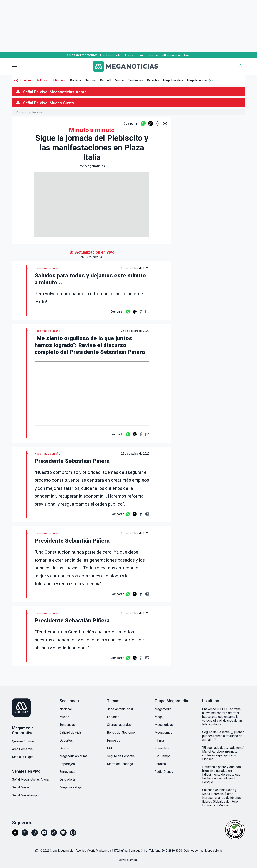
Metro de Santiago (120, 764)
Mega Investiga (173, 80)
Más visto (60, 80)
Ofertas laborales (119, 725)
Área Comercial (23, 749)
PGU (110, 748)
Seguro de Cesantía (121, 756)
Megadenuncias (197, 80)
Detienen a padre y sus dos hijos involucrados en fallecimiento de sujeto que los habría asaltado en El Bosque (221, 775)
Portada (75, 80)
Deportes (153, 80)
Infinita (159, 740)
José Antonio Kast (120, 709)
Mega (159, 717)
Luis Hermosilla (110, 55)
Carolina (160, 764)
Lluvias (128, 55)
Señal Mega (20, 787)
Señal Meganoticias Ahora (30, 780)
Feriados (113, 717)
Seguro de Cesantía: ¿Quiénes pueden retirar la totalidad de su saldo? (223, 736)
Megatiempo (164, 733)
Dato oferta (68, 780)
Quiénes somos (194, 851)
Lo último (26, 80)
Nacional (90, 80)
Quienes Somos (23, 741)
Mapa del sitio (214, 851)
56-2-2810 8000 (172, 851)
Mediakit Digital (23, 757)
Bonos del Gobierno (121, 733)
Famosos (114, 740)
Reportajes (67, 764)
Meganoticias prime (74, 756)
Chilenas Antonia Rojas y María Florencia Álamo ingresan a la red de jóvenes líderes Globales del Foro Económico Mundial (222, 798)
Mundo (120, 80)
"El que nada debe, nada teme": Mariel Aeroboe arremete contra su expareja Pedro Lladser (224, 753)
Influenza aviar (171, 55)
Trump (140, 55)
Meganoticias (164, 725)
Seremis (153, 55)
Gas (187, 55)
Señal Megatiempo (25, 795)
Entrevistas (68, 772)
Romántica (162, 748)
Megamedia (163, 709)
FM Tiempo (163, 756)
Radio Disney (164, 772)
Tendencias (136, 80)
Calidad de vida (70, 733)
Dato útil (106, 80)
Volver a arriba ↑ (129, 860)
